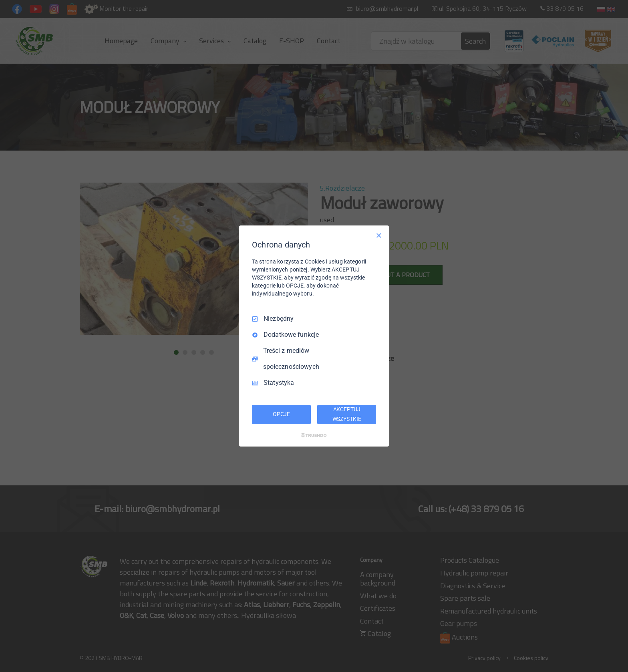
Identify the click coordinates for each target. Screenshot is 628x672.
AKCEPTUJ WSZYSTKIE (347, 414)
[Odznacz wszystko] (379, 235)
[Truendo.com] (314, 435)
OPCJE (281, 414)
